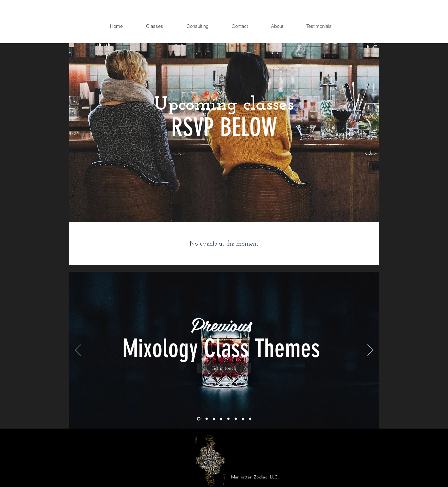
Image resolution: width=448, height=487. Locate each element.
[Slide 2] (207, 419)
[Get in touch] (224, 368)
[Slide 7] (243, 419)
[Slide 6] (236, 419)
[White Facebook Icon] (410, 14)
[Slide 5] (228, 419)
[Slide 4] (221, 419)
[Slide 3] (214, 419)
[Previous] (78, 350)
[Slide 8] (250, 419)
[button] (429, 15)
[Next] (370, 350)
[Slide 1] (199, 419)
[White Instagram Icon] (419, 14)
